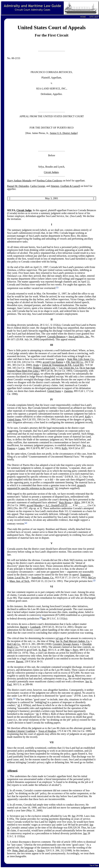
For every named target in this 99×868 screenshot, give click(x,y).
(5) (14, 698)
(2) (26, 523)
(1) (57, 287)
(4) (41, 618)
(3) (94, 580)
